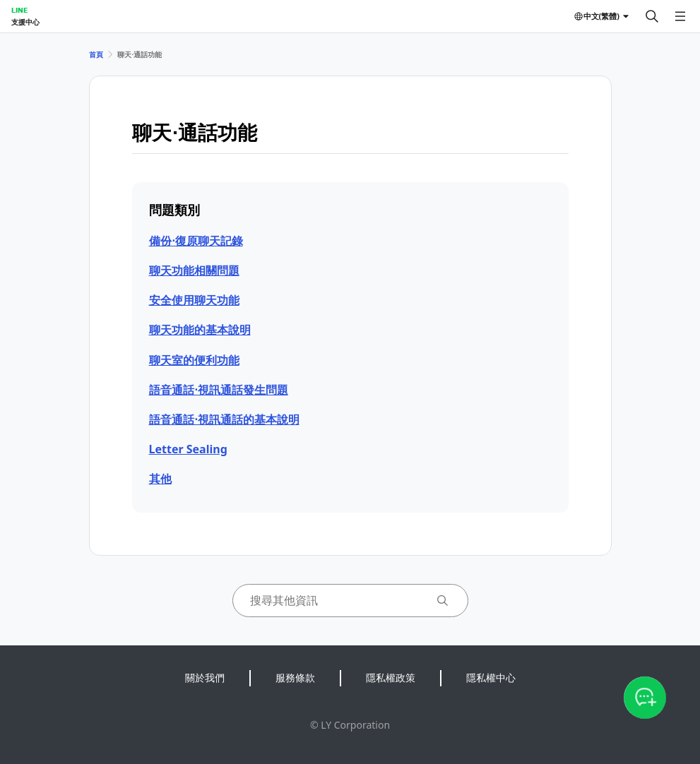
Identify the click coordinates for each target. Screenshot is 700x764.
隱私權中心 (491, 678)
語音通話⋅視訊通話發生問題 (219, 390)
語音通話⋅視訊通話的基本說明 (224, 419)
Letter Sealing (188, 449)
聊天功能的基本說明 (200, 330)
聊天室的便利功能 (194, 360)
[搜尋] (652, 16)
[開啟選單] (680, 16)
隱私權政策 (391, 678)
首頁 (96, 54)
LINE (19, 10)
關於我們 (205, 678)
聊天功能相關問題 (194, 270)
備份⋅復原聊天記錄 (196, 241)
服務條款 (295, 678)
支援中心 (25, 22)
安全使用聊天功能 (194, 300)
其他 (160, 479)
